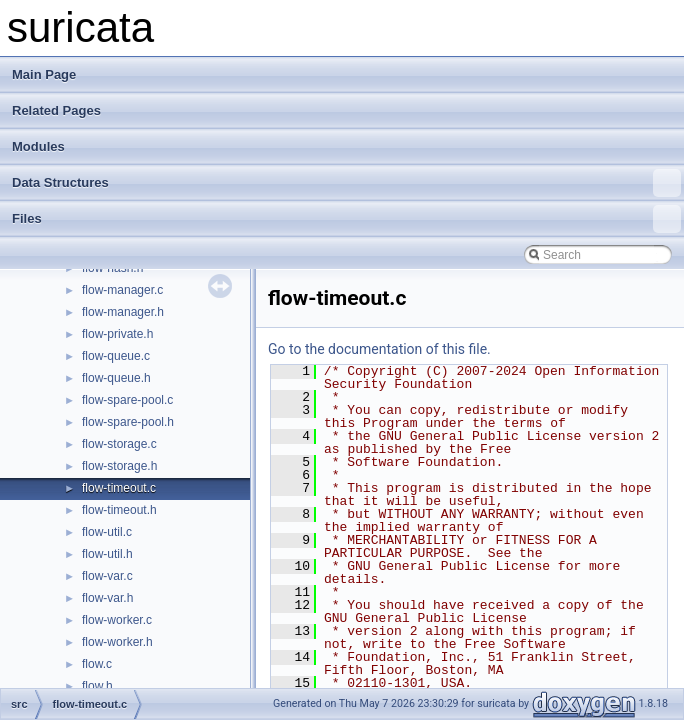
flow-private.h (117, 334)
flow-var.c (107, 576)
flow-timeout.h (119, 510)
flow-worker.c (117, 620)
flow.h (97, 686)
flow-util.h (107, 554)
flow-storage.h (119, 466)
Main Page (44, 74)
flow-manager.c (122, 290)
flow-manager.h (123, 312)
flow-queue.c (116, 356)
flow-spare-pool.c (127, 400)
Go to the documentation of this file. (379, 349)
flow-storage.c (119, 444)
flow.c (97, 664)
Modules (38, 146)
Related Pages (56, 110)
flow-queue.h (116, 378)
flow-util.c (107, 532)
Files (346, 219)
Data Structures (346, 183)
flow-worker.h (117, 642)
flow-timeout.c (119, 488)
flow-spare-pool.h (128, 422)
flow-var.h (107, 598)
